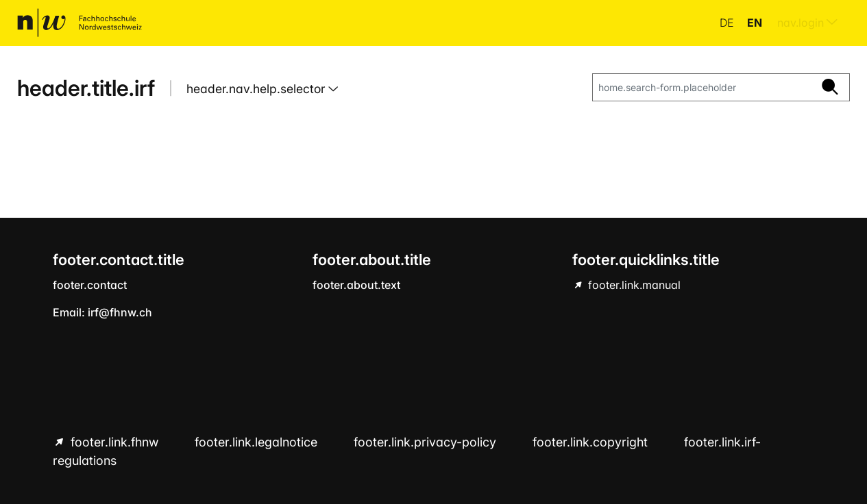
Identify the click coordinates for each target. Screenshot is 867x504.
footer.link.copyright (592, 442)
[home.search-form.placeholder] (702, 88)
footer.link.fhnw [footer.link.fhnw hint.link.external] (114, 442)
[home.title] (80, 23)
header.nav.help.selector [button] (257, 89)
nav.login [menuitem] (807, 23)
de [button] (728, 23)
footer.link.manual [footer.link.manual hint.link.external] (633, 285)
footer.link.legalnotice (258, 442)
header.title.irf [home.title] (86, 88)
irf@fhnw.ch (120, 312)
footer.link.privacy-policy (427, 442)
